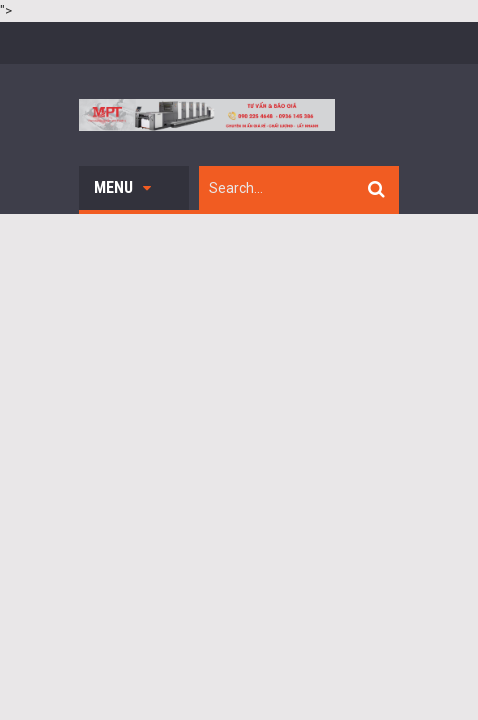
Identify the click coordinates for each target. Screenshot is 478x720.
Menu (122, 187)
